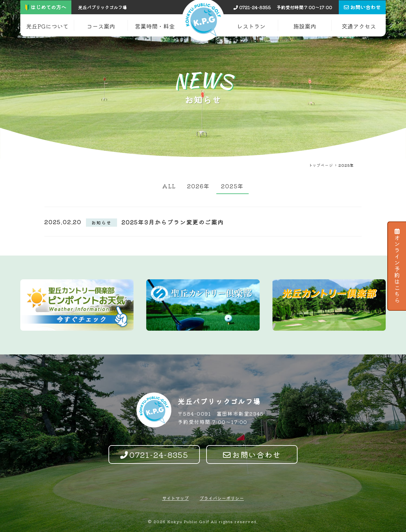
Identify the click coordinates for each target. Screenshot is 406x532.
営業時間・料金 (155, 26)
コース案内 (101, 26)
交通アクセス (359, 26)
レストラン (251, 26)
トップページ (321, 165)
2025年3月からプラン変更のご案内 (173, 222)
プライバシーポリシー (222, 498)
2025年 (232, 186)
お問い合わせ (252, 454)
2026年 (199, 186)
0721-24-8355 (252, 7)
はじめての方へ (46, 7)
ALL (169, 186)
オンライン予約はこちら (397, 266)
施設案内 (305, 26)
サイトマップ (175, 498)
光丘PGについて (47, 26)
